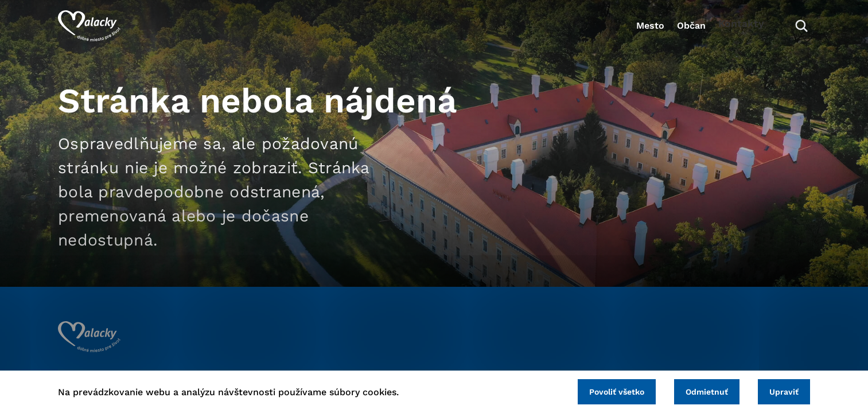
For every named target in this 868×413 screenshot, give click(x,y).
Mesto (617, 32)
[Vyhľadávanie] (793, 32)
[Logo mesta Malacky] (89, 32)
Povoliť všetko (594, 390)
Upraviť (779, 390)
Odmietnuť (693, 390)
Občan (674, 32)
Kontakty (738, 32)
